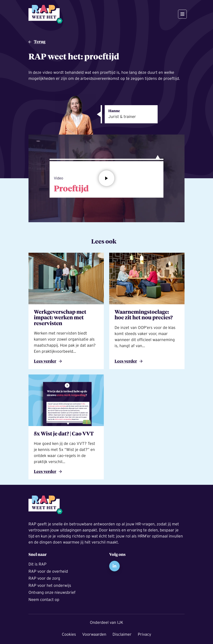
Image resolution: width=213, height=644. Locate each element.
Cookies (69, 634)
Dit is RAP (37, 564)
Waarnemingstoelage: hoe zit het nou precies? (144, 315)
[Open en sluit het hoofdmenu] (182, 14)
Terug (40, 42)
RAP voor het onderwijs (50, 585)
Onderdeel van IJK (107, 622)
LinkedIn (114, 566)
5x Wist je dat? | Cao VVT (64, 434)
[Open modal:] (106, 178)
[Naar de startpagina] (46, 14)
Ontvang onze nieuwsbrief (52, 592)
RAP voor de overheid (48, 571)
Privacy (144, 634)
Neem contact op (44, 600)
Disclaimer (122, 634)
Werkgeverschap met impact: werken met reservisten (60, 318)
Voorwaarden (94, 634)
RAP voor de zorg (44, 578)
